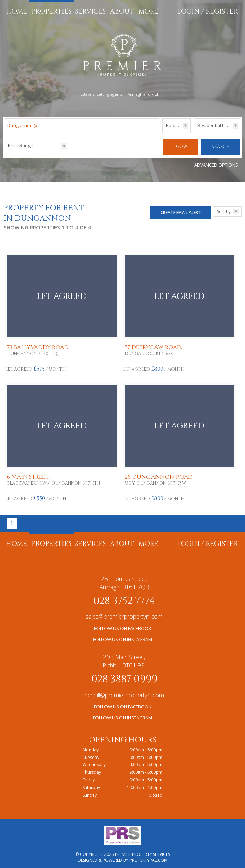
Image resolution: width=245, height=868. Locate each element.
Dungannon (23, 125)
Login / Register (208, 11)
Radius (173, 125)
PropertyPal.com (149, 858)
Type (194, 132)
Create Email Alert (181, 210)
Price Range (21, 145)
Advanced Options (216, 162)
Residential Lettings (218, 125)
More (148, 11)
